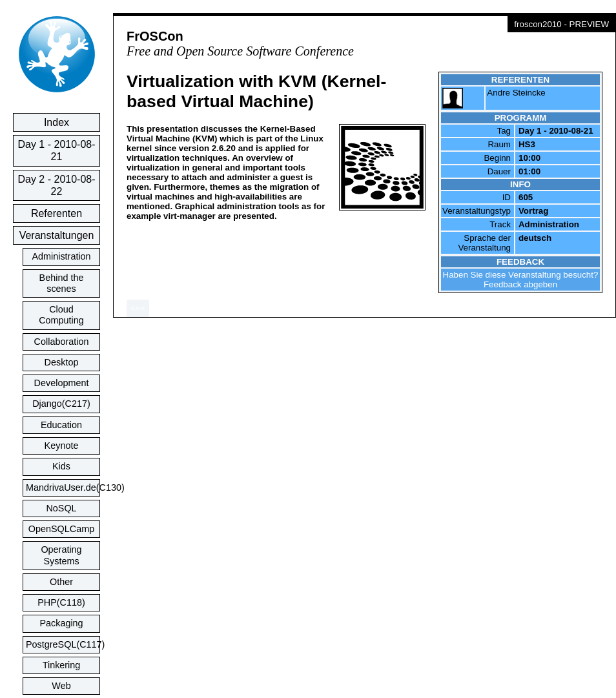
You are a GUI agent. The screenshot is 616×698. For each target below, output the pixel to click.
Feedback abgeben (520, 284)
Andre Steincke (516, 93)
